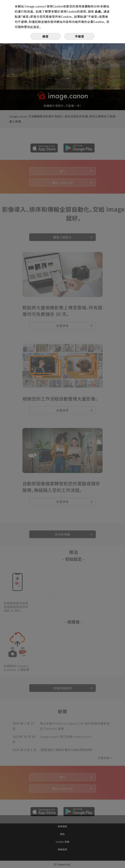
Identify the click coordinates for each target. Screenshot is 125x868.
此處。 (99, 11)
